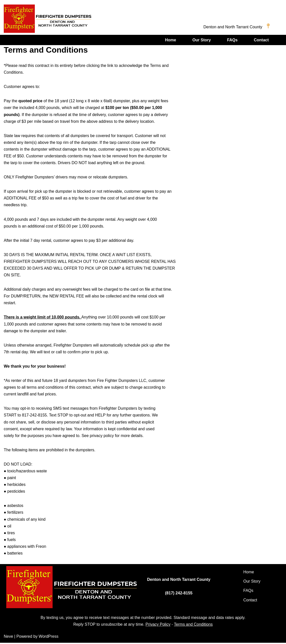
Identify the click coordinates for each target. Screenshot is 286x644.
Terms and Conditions (193, 626)
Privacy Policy (158, 626)
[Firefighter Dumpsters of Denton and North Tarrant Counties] (48, 19)
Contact (261, 40)
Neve (8, 638)
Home (170, 40)
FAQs (232, 40)
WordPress (48, 638)
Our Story (202, 40)
